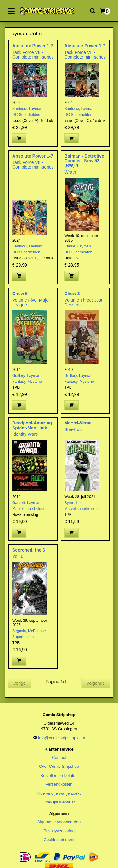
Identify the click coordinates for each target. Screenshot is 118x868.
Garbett (19, 503)
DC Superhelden (26, 115)
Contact (59, 758)
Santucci (20, 109)
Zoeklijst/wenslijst (59, 802)
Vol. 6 (18, 556)
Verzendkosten (59, 784)
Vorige (20, 683)
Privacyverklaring (59, 831)
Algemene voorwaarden (59, 822)
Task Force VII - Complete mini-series (33, 55)
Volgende (96, 683)
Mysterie (34, 382)
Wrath (70, 172)
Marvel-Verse (78, 423)
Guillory (19, 376)
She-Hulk (74, 429)
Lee (80, 503)
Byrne (69, 503)
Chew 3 (72, 294)
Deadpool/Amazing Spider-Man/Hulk (32, 425)
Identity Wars (25, 434)
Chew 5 (20, 294)
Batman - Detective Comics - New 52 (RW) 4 (84, 161)
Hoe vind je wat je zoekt (59, 793)
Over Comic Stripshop (59, 766)
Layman (36, 109)
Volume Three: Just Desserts (83, 302)
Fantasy (19, 382)
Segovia (19, 631)
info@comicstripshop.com (62, 738)
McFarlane (37, 631)
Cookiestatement (59, 840)
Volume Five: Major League (31, 302)
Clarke (70, 246)
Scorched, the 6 (29, 550)
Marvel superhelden (29, 509)
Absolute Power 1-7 (33, 46)
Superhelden (23, 637)
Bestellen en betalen (59, 775)
